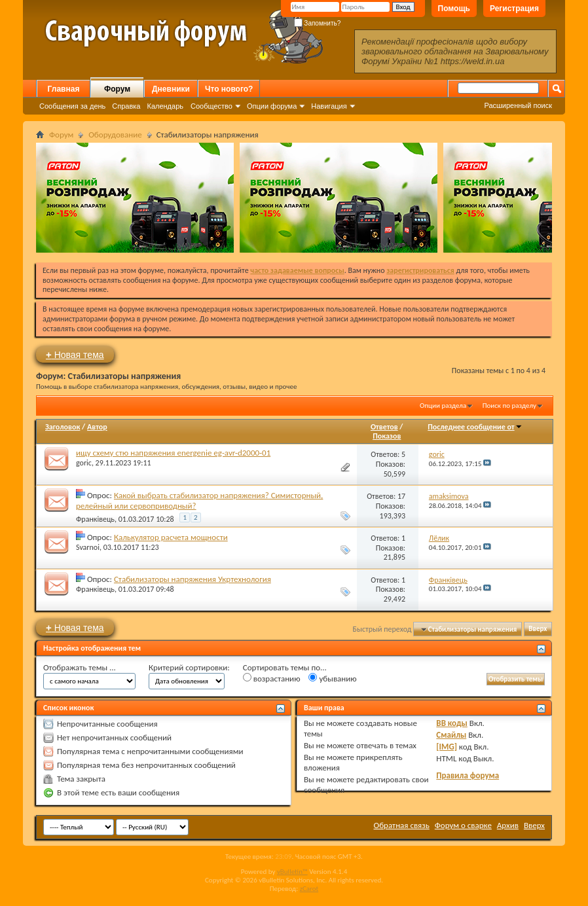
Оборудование (115, 135)
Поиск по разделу (509, 406)
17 (401, 496)
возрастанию (272, 678)
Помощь (454, 9)
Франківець (95, 519)
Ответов (384, 427)
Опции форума (272, 106)
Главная (64, 89)
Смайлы (451, 735)
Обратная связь (402, 825)
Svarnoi (88, 547)
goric (84, 463)
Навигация (329, 106)
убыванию (332, 678)
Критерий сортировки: (189, 667)
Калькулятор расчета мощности (171, 537)
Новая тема (75, 354)
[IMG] (447, 747)
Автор (97, 427)
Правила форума (468, 775)
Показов (387, 436)
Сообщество (211, 106)
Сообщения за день (72, 106)
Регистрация (514, 9)
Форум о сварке (463, 825)
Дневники (171, 89)
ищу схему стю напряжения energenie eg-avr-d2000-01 (173, 453)
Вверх (538, 629)
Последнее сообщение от (475, 427)
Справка (126, 106)
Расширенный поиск (518, 105)
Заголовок (63, 427)
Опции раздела (443, 406)
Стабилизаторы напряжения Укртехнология (193, 579)
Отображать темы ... (80, 667)
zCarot (309, 889)
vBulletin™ (292, 872)
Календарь (165, 106)
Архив (508, 825)
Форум (117, 89)
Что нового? (229, 89)
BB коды (452, 723)
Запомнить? (318, 23)
